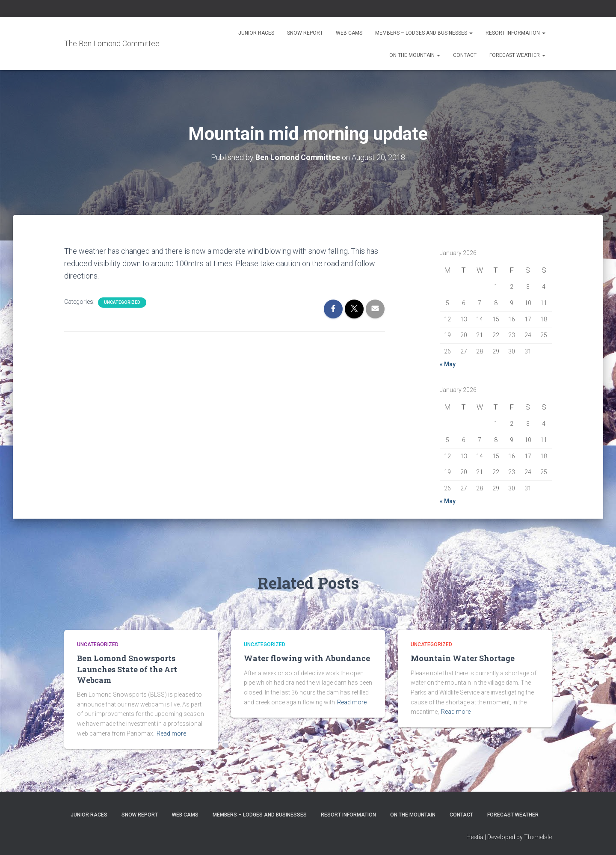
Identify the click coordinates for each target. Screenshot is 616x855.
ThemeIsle (538, 837)
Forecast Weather (517, 55)
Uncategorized (122, 302)
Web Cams (349, 33)
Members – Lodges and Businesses (424, 33)
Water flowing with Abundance (307, 658)
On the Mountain (415, 55)
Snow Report (305, 33)
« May (448, 364)
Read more (171, 733)
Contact (465, 55)
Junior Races (256, 33)
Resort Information (515, 33)
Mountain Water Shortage (463, 658)
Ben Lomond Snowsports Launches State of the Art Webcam (127, 669)
